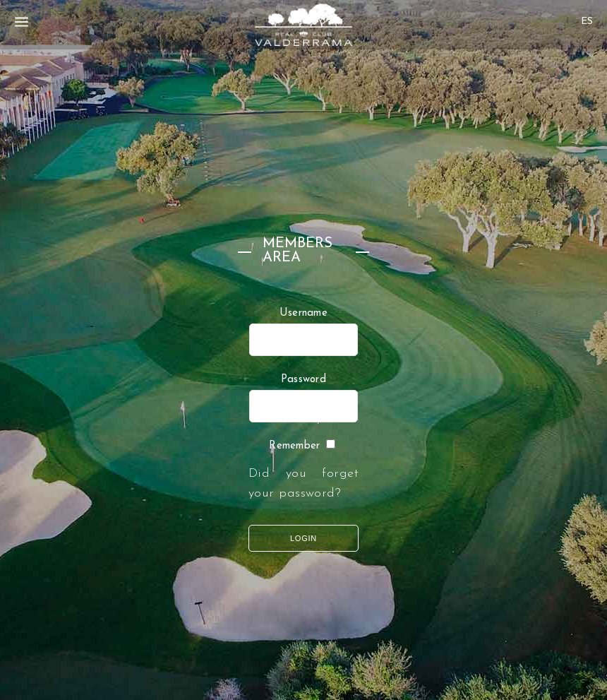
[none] (587, 17)
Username (303, 313)
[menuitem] (587, 22)
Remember (294, 446)
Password (303, 380)
